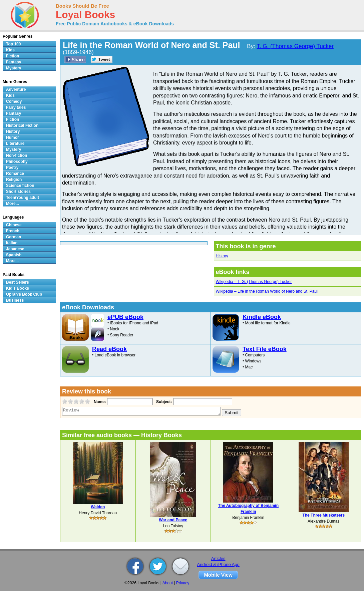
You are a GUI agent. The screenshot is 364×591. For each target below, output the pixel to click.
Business (15, 300)
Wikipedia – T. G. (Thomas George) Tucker (254, 282)
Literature (15, 143)
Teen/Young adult (23, 198)
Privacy (183, 583)
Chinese (14, 225)
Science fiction (20, 186)
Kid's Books (18, 288)
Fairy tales (16, 107)
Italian (12, 243)
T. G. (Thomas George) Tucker (295, 46)
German (14, 237)
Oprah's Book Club (24, 294)
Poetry (12, 168)
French (13, 231)
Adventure (16, 89)
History (222, 256)
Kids (10, 50)
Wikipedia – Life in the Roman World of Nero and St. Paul (267, 291)
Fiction (13, 56)
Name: (99, 402)
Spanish (14, 255)
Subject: (163, 402)
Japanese (15, 249)
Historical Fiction (22, 125)
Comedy (14, 101)
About (168, 583)
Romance (15, 174)
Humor (13, 137)
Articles (218, 558)
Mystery (14, 68)
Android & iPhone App (218, 564)
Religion (14, 180)
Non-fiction (17, 156)
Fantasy (14, 62)
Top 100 (13, 44)
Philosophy (17, 162)
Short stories (18, 192)
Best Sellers (18, 282)
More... (13, 204)
